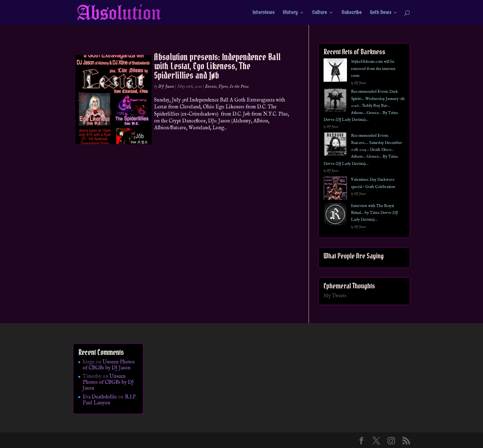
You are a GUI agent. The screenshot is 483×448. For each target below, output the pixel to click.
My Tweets (335, 296)
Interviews (263, 13)
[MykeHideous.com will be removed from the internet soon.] (335, 71)
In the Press (239, 86)
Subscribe (351, 13)
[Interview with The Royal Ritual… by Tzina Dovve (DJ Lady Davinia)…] (335, 216)
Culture (320, 13)
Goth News (381, 13)
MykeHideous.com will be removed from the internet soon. (373, 69)
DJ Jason (166, 86)
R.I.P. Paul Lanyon (110, 400)
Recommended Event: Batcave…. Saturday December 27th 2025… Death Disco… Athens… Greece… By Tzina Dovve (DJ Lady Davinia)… (363, 150)
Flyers (223, 86)
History (290, 13)
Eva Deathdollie (100, 397)
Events (211, 86)
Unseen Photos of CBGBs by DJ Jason (109, 365)
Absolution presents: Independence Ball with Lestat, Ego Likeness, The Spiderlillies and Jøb (217, 66)
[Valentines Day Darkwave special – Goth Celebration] (335, 189)
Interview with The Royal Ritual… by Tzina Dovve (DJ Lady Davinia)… (374, 213)
